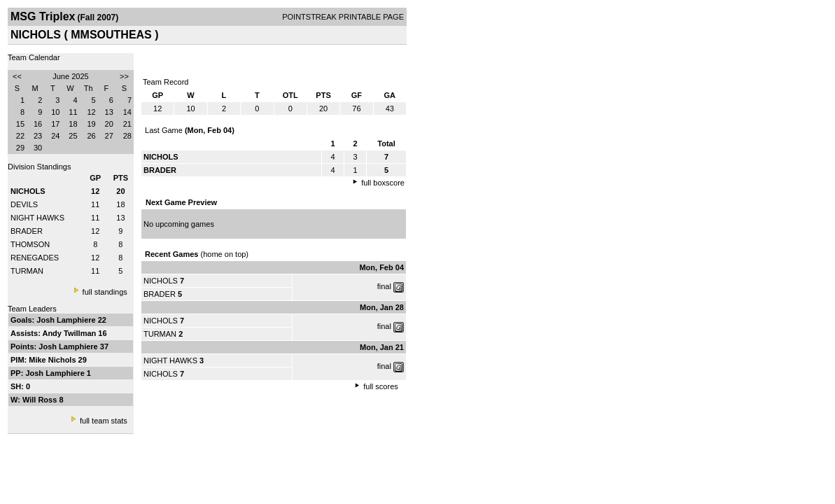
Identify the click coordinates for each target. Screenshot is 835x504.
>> (124, 76)
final (384, 286)
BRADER (27, 231)
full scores (381, 386)
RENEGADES (35, 258)
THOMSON (30, 244)
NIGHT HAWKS (37, 218)
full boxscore (383, 183)
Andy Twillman (70, 333)
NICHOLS (161, 281)
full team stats (104, 421)
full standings (105, 292)
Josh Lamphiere (67, 320)
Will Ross (41, 400)
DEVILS (24, 204)
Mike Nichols (53, 360)
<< (17, 76)
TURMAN (27, 271)
